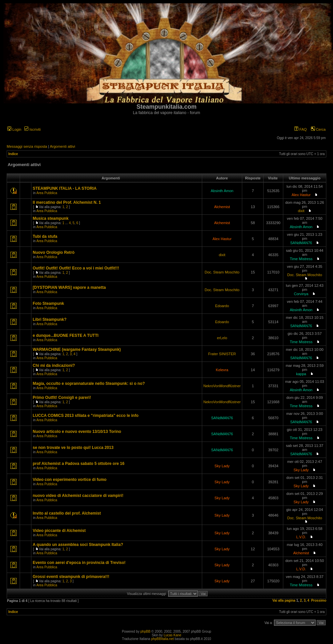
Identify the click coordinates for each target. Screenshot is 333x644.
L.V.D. (301, 537)
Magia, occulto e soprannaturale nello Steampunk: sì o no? (89, 384)
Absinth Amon (222, 191)
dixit (301, 211)
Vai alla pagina (284, 600)
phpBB (145, 631)
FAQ (300, 129)
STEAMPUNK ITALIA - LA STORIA (65, 188)
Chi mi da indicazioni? (54, 366)
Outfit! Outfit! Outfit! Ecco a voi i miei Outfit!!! (76, 268)
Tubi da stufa (45, 236)
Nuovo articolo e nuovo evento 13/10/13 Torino (77, 432)
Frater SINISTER (222, 354)
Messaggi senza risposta (27, 146)
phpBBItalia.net (162, 639)
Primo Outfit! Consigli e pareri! (62, 398)
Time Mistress (301, 259)
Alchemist (222, 207)
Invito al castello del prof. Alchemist (67, 513)
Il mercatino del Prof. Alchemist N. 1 (67, 202)
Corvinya (301, 294)
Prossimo (319, 600)
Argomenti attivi (62, 146)
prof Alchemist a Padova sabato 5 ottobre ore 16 (79, 464)
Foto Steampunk (48, 303)
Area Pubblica (47, 193)
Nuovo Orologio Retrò (54, 252)
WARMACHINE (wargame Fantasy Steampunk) (77, 350)
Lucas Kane (172, 635)
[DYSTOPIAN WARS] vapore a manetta (69, 287)
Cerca (318, 129)
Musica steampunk (51, 218)
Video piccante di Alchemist (59, 531)
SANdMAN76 (301, 243)
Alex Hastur (301, 195)
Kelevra (222, 370)
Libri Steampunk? (50, 319)
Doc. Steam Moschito (222, 272)
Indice (13, 154)
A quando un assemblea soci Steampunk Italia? (78, 545)
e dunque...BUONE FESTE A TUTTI (66, 336)
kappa (301, 374)
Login (14, 129)
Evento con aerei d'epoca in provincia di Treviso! (79, 563)
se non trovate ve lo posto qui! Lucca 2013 (73, 448)
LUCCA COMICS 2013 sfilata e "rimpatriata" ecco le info (86, 416)
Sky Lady (222, 466)
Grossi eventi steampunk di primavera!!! (71, 577)
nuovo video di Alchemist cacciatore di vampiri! (78, 496)
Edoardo (222, 306)
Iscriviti (33, 129)
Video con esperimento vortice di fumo (70, 480)
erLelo (222, 338)
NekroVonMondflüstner (222, 386)
